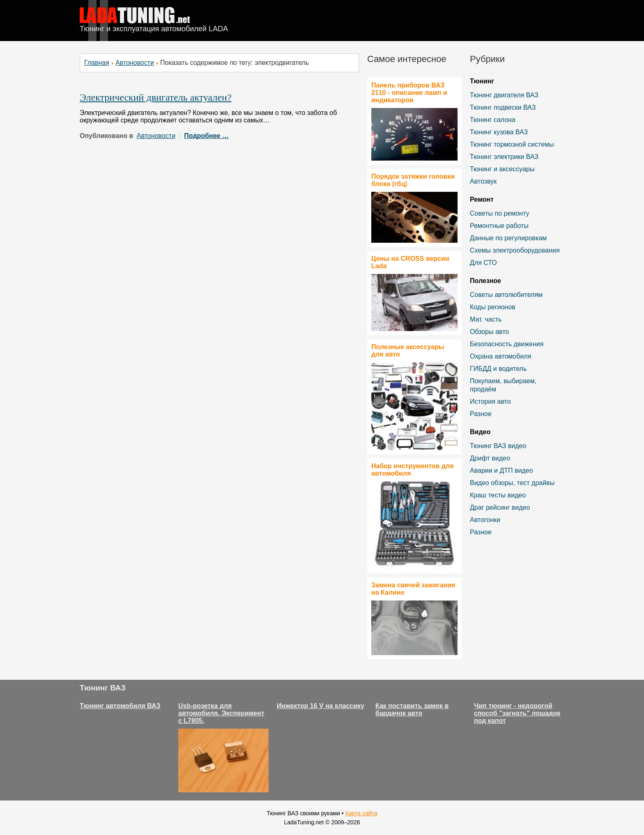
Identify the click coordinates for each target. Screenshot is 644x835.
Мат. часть (486, 319)
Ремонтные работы (499, 226)
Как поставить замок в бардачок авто (412, 710)
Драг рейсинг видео (500, 507)
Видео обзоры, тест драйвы (512, 483)
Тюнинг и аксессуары (502, 169)
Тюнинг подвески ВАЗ (503, 107)
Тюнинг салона (493, 120)
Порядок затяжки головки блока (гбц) (413, 180)
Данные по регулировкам (508, 238)
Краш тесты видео (498, 495)
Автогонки (485, 520)
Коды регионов (493, 307)
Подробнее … (206, 136)
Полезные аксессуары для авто (408, 351)
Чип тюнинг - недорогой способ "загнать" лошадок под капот (517, 713)
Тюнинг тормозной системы (512, 144)
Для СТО (483, 263)
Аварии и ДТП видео (501, 470)
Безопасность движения (507, 344)
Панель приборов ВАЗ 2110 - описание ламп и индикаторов (409, 93)
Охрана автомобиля (500, 356)
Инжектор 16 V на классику (321, 706)
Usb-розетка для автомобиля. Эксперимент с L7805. (221, 713)
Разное (481, 414)
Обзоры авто (489, 332)
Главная (97, 63)
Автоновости (135, 63)
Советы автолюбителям (506, 295)
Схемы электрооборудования (515, 250)
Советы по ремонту (499, 213)
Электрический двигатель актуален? (156, 97)
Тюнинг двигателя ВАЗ (504, 95)
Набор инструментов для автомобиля (413, 470)
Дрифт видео (490, 458)
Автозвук (483, 181)
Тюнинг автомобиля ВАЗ (120, 706)
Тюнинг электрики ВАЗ (504, 157)
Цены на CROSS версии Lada (410, 262)
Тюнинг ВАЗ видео (498, 446)
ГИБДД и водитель (498, 369)
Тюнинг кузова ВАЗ (499, 132)
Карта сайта (361, 813)
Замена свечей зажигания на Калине (413, 589)
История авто (490, 401)
